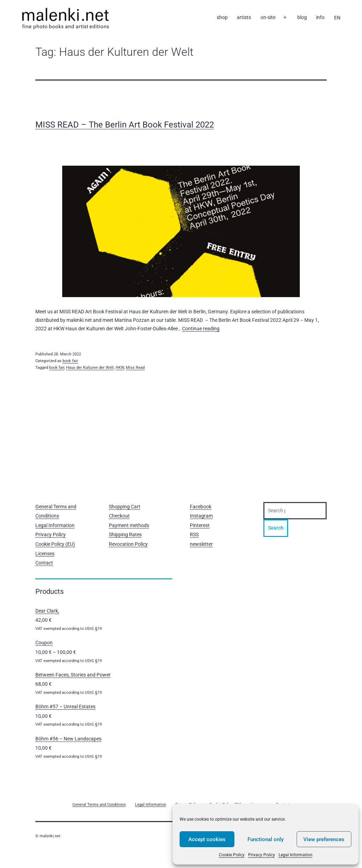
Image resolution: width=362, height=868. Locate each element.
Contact (44, 563)
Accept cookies (207, 839)
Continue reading (201, 329)
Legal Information (296, 855)
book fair (70, 361)
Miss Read (135, 368)
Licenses (45, 554)
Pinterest (200, 525)
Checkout (119, 516)
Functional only (265, 839)
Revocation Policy (128, 544)
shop (222, 17)
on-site (268, 17)
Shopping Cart (125, 507)
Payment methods (129, 525)
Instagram (201, 516)
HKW (120, 368)
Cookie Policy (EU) (55, 544)
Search (276, 528)
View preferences (324, 839)
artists (244, 17)
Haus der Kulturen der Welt (90, 368)
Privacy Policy (262, 855)
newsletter (201, 544)
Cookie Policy (232, 855)
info (320, 17)
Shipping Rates (125, 535)
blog (302, 17)
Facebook (201, 507)
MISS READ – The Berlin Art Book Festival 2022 (125, 125)
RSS (194, 535)
